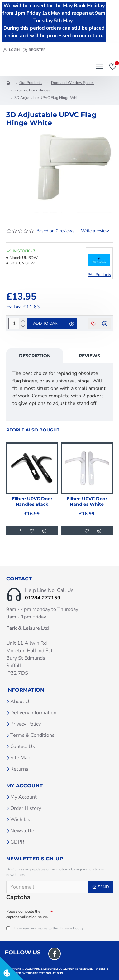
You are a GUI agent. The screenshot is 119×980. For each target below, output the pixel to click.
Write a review (95, 231)
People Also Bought (33, 430)
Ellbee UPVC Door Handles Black (32, 501)
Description (35, 356)
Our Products (31, 83)
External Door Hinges (32, 90)
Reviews (89, 356)
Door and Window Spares (73, 83)
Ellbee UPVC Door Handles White (87, 501)
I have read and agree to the (45, 928)
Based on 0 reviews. (56, 231)
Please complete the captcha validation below (27, 914)
